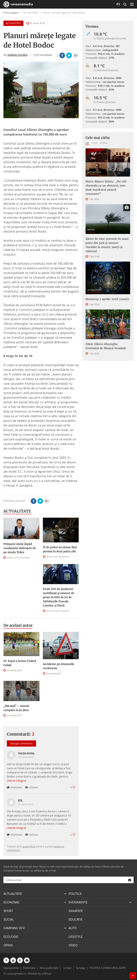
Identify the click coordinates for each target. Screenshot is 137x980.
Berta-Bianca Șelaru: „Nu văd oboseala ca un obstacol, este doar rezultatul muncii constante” (106, 188)
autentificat (29, 846)
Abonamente (11, 968)
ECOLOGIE (11, 937)
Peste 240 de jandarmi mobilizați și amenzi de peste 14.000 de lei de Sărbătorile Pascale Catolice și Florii (59, 597)
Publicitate (29, 968)
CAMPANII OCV (14, 928)
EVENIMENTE (78, 902)
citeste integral (16, 781)
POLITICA (75, 894)
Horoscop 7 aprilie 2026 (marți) (107, 299)
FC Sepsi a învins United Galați (20, 663)
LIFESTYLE (76, 937)
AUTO (73, 928)
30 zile (104, 143)
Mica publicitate (49, 968)
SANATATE (76, 911)
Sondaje (81, 968)
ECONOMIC (12, 902)
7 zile (94, 143)
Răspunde (14, 787)
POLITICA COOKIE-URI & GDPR (108, 968)
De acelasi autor (18, 625)
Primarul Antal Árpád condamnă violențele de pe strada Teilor (20, 548)
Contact (67, 968)
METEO (91, 230)
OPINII (8, 945)
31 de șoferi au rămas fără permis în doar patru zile (60, 549)
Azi (87, 143)
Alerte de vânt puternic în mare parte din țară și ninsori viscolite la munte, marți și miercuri (107, 245)
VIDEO (73, 945)
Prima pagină (11, 13)
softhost (46, 973)
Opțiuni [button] (32, 787)
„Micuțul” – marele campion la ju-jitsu (16, 708)
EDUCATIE (76, 919)
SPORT (8, 911)
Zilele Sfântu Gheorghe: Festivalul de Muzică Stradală (106, 346)
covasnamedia (18, 4)
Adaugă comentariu (21, 743)
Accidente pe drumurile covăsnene (59, 666)
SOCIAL (9, 919)
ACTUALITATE (13, 23)
